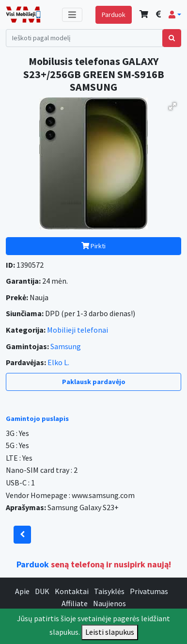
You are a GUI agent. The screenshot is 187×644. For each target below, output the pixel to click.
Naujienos (109, 603)
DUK (42, 591)
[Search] (84, 38)
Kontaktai (72, 591)
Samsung (66, 346)
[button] (175, 15)
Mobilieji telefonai (78, 330)
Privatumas (149, 591)
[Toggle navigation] (72, 15)
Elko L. (58, 362)
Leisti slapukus (110, 632)
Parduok (114, 15)
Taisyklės (109, 591)
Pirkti (93, 246)
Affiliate (75, 603)
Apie (22, 591)
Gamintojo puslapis (37, 419)
